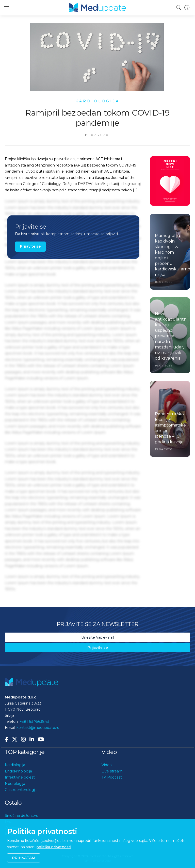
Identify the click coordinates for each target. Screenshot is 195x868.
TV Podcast (112, 777)
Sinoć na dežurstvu (22, 816)
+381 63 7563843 (34, 722)
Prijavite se (30, 246)
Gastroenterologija (21, 790)
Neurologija (15, 784)
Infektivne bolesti (20, 777)
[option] (170, 181)
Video (107, 765)
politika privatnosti (54, 847)
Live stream (112, 771)
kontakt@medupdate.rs (38, 728)
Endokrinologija (18, 771)
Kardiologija (15, 765)
